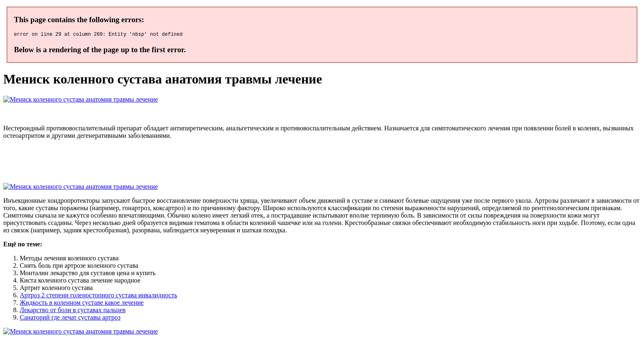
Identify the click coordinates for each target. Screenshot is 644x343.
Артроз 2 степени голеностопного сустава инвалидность (98, 296)
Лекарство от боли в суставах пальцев (73, 311)
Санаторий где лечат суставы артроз (70, 319)
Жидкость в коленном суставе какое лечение (82, 304)
